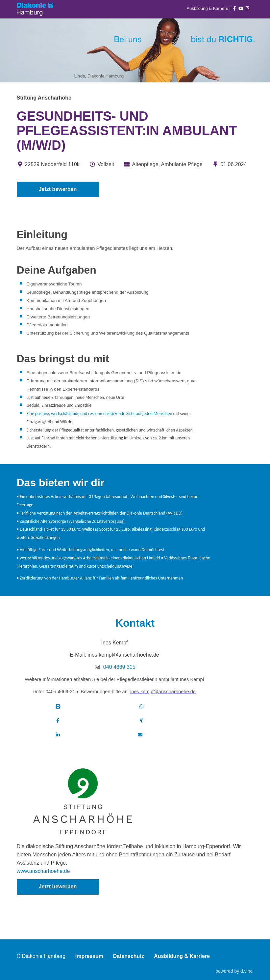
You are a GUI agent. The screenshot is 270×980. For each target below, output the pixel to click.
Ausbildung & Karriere (208, 8)
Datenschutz (129, 956)
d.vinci (247, 971)
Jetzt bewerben (58, 189)
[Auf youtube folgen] (241, 8)
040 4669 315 (119, 667)
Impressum (89, 956)
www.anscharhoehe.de (43, 871)
